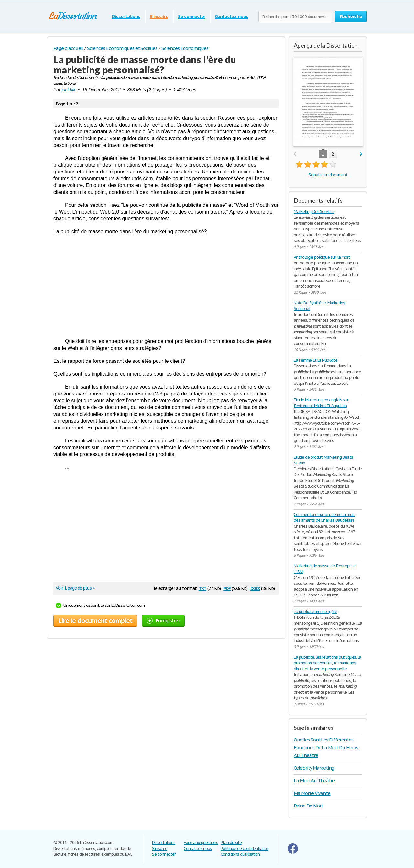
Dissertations (126, 16)
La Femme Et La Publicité (316, 360)
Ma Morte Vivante (312, 793)
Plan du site (231, 843)
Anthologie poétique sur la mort (322, 257)
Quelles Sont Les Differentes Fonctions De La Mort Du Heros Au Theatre (326, 747)
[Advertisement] (166, 286)
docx (255, 588)
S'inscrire (159, 16)
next (361, 154)
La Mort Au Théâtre (314, 780)
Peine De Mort (308, 806)
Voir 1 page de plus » (75, 588)
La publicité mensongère (315, 612)
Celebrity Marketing (314, 768)
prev (294, 154)
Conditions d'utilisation (240, 854)
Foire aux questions (201, 843)
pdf (227, 588)
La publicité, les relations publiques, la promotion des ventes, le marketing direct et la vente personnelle (327, 663)
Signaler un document (328, 175)
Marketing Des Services (314, 211)
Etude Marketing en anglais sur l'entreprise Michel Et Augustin (321, 403)
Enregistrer (163, 621)
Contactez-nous (231, 16)
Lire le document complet (95, 621)
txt (202, 588)
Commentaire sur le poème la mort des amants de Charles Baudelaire (324, 517)
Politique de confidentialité (244, 848)
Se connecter (192, 16)
